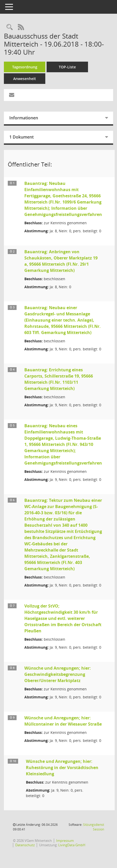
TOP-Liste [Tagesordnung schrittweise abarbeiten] (67, 67)
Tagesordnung (25, 67)
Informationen (24, 118)
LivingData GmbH (72, 845)
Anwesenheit (25, 79)
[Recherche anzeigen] (10, 27)
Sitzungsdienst (94, 827)
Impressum (65, 841)
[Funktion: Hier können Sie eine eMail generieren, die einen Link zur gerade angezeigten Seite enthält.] (12, 95)
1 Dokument (21, 137)
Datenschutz (25, 845)
